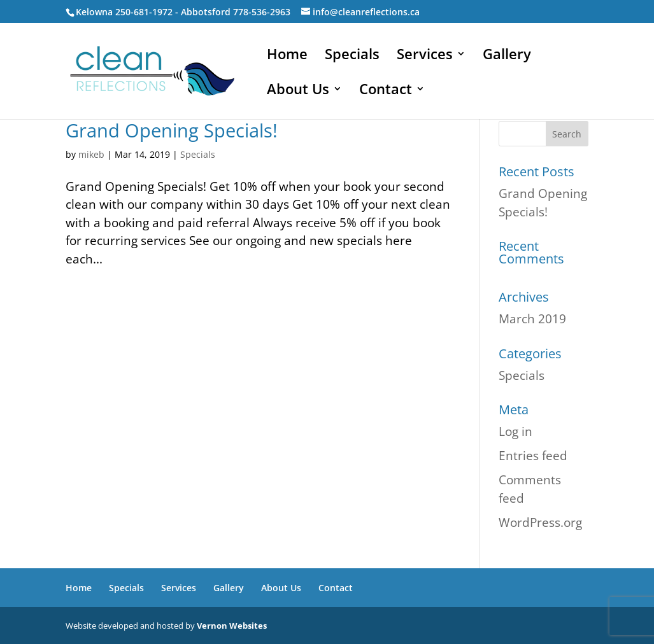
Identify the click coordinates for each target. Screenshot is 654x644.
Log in (515, 431)
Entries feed (533, 456)
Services (425, 56)
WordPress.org (540, 522)
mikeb (91, 154)
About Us (298, 91)
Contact (386, 91)
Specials (352, 56)
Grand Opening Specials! (172, 130)
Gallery (507, 56)
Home (287, 56)
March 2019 (532, 319)
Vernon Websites (232, 626)
